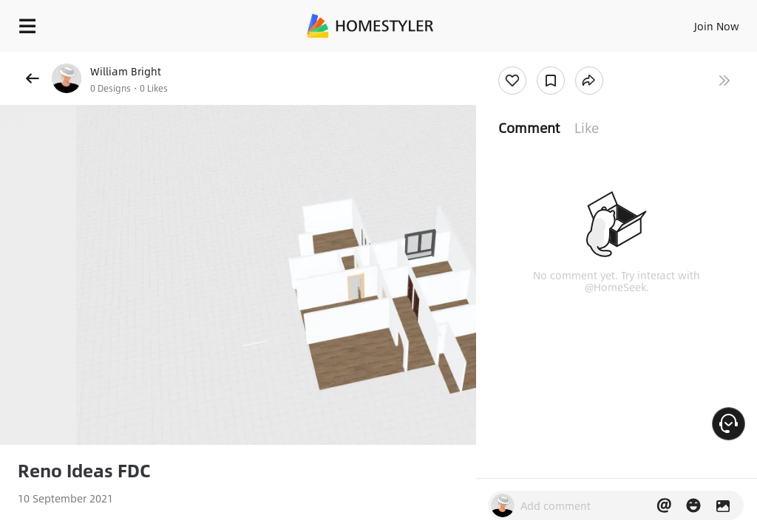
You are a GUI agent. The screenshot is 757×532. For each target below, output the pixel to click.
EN (697, 22)
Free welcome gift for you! (568, 59)
